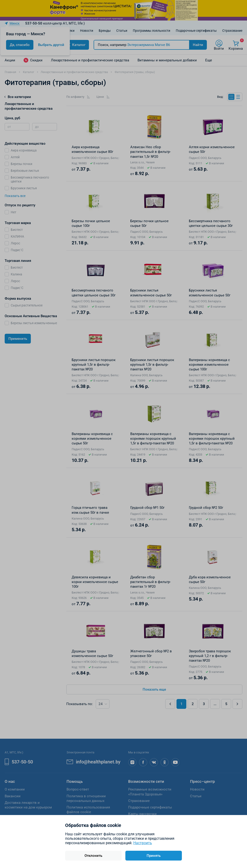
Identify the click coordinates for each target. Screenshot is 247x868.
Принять (154, 856)
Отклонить (93, 856)
